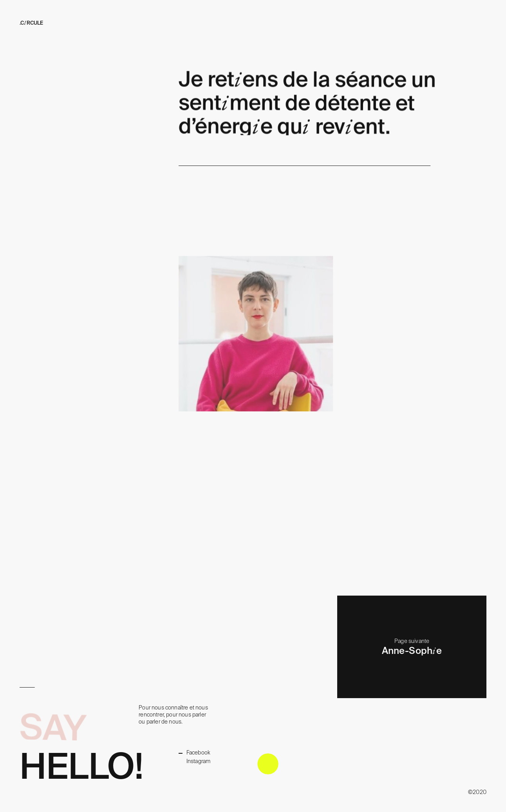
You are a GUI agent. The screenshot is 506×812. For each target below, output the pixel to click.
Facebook (198, 753)
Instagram (199, 761)
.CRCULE (31, 23)
